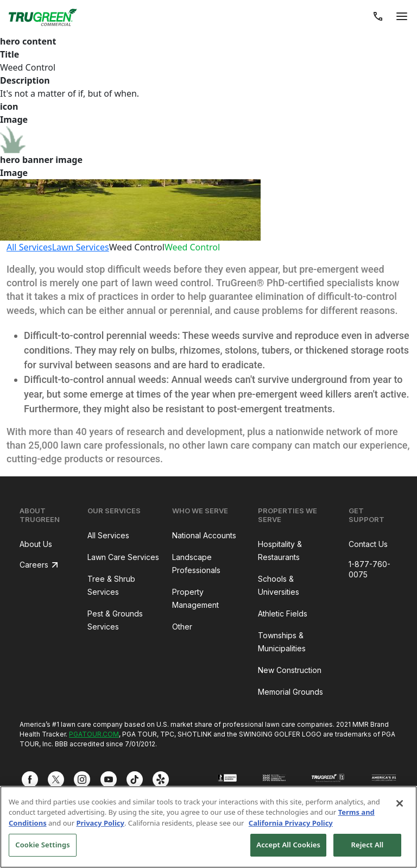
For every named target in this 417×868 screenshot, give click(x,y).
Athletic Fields (283, 614)
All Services (29, 247)
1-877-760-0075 (369, 570)
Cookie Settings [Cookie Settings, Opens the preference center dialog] (42, 845)
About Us (36, 544)
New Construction (290, 670)
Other (182, 627)
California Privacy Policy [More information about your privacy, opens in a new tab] (291, 823)
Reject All (368, 845)
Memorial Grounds (290, 692)
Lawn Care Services (123, 557)
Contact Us (368, 544)
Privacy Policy (100, 823)
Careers (34, 565)
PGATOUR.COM (94, 734)
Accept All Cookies (288, 845)
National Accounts (204, 535)
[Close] (400, 803)
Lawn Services (81, 247)
